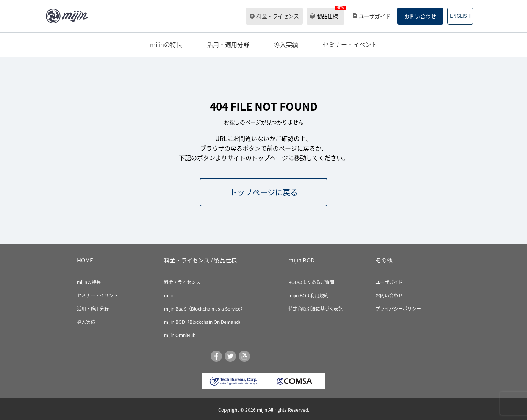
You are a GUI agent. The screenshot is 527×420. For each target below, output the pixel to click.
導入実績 (286, 44)
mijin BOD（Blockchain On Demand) (202, 322)
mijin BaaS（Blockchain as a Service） (205, 309)
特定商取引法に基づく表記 (316, 309)
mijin (169, 295)
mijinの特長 (166, 44)
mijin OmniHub (180, 335)
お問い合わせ (420, 16)
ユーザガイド (375, 16)
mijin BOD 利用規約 (308, 295)
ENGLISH (460, 16)
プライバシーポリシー (398, 309)
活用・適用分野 (228, 44)
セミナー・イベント (350, 44)
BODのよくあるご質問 (311, 282)
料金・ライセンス (278, 16)
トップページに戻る (264, 192)
